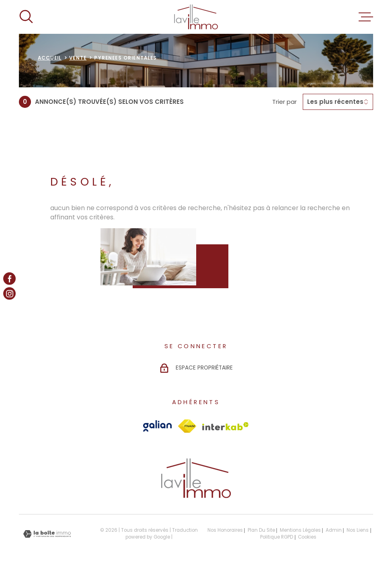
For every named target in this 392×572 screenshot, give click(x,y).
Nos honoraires (225, 530)
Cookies (307, 537)
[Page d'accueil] (196, 17)
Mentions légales (300, 530)
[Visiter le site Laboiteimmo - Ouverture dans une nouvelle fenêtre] (47, 534)
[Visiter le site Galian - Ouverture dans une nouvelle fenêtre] (157, 426)
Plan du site (261, 530)
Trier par (284, 102)
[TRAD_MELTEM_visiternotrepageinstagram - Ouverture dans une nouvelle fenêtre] (9, 294)
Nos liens (358, 530)
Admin (334, 530)
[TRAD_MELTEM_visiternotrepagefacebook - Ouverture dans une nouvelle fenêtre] (9, 278)
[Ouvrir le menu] (366, 17)
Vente (78, 58)
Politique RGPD (277, 537)
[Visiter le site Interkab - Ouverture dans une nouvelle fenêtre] (226, 426)
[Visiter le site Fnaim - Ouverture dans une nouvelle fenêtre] (187, 426)
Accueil (50, 58)
